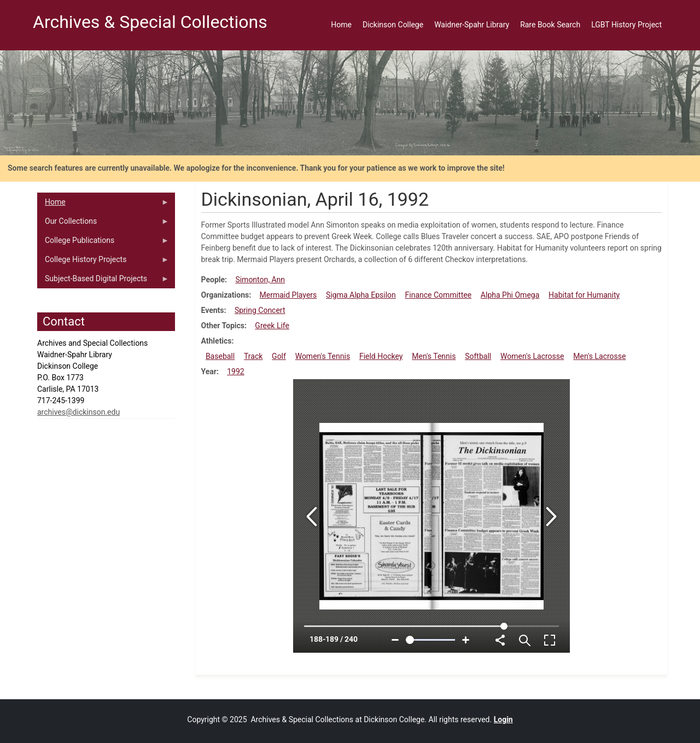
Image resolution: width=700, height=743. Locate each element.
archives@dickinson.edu (78, 412)
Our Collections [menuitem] (103, 224)
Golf (279, 356)
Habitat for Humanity (584, 295)
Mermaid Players (288, 295)
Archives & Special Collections (150, 22)
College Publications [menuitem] (103, 243)
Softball (478, 356)
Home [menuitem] (341, 25)
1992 (235, 372)
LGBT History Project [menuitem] (626, 25)
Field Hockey (381, 356)
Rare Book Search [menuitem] (550, 25)
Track (253, 356)
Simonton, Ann (260, 280)
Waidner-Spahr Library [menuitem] (472, 25)
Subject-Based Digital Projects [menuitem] (103, 281)
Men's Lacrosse (599, 356)
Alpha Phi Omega (510, 295)
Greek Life (272, 326)
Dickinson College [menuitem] (393, 25)
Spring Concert (260, 310)
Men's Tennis (434, 356)
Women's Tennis (323, 356)
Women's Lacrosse (532, 356)
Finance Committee (439, 295)
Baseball (220, 356)
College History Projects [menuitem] (103, 262)
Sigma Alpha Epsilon (361, 295)
